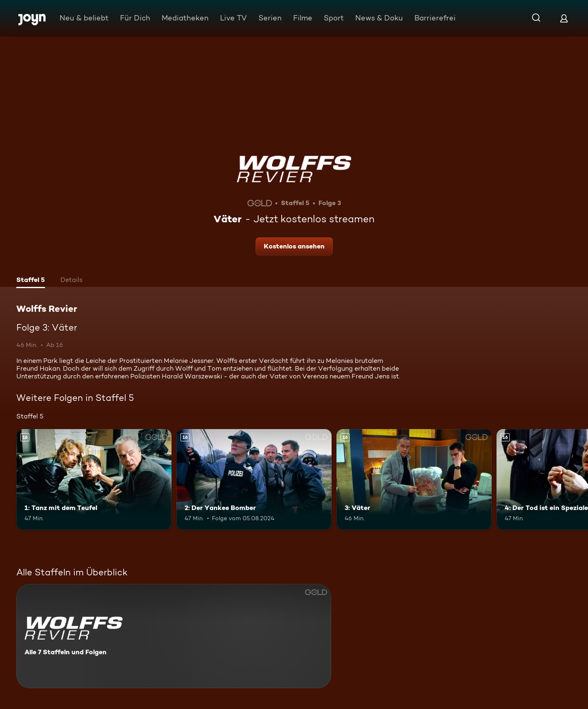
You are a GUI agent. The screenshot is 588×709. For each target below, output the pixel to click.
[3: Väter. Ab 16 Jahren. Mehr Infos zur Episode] (414, 480)
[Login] (564, 18)
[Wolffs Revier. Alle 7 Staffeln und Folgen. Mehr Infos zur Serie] (174, 636)
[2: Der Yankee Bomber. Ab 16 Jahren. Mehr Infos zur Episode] (254, 480)
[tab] (31, 281)
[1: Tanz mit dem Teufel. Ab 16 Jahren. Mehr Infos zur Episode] (94, 480)
